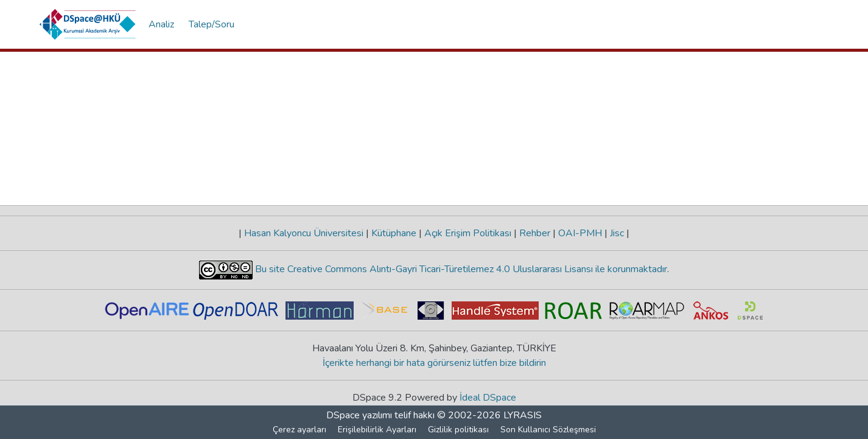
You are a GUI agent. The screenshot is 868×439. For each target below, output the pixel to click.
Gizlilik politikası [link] (458, 430)
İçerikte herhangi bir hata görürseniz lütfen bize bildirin (434, 363)
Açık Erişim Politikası (468, 233)
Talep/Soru (212, 24)
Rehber (535, 233)
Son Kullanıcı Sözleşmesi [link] (548, 430)
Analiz (161, 24)
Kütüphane (394, 233)
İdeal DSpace (488, 398)
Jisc (617, 233)
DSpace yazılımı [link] (359, 415)
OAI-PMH (580, 233)
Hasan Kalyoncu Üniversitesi (304, 233)
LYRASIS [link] (523, 415)
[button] (88, 24)
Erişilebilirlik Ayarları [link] (377, 430)
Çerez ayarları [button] (299, 430)
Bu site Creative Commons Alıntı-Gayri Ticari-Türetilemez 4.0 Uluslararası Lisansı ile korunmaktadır (460, 269)
